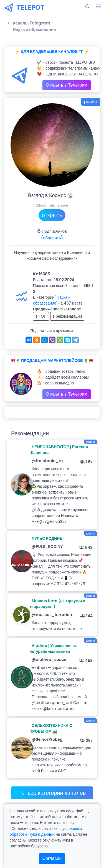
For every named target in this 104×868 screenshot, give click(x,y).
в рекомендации (67, 316)
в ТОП (41, 316)
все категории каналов (53, 793)
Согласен (52, 858)
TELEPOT (31, 7)
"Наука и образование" (52, 300)
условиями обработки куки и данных (46, 831)
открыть (52, 215)
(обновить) (52, 238)
